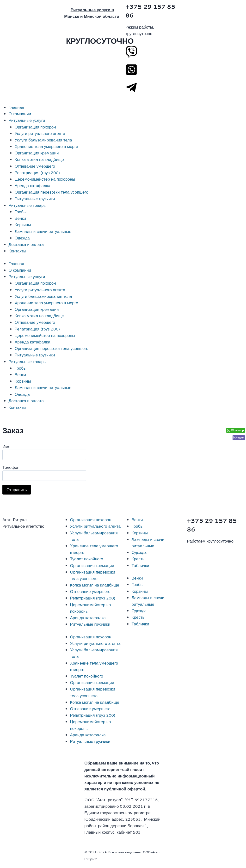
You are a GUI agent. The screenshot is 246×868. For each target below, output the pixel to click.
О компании (20, 114)
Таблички (140, 565)
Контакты (17, 251)
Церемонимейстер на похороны (45, 179)
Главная (16, 107)
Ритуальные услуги (27, 120)
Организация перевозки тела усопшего (52, 192)
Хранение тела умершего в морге (46, 146)
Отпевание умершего (35, 166)
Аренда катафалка (32, 185)
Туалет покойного (87, 559)
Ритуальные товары (28, 205)
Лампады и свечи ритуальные (43, 231)
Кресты (138, 559)
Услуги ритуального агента (40, 133)
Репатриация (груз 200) (37, 172)
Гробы (21, 212)
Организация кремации (37, 153)
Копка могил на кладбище (39, 159)
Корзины (23, 225)
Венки (20, 218)
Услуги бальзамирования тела (43, 140)
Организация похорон (35, 127)
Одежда (22, 238)
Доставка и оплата (26, 244)
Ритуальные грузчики (35, 199)
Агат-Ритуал (15, 520)
